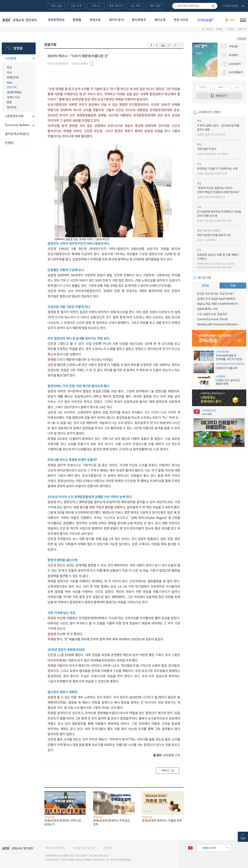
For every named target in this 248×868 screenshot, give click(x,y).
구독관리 (242, 39)
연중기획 (242, 29)
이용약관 (108, 848)
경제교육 (95, 20)
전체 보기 (233, 6)
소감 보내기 (235, 64)
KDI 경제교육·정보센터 (19, 20)
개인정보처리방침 (55, 848)
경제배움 (205, 20)
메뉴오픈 (33, 59)
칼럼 (9, 102)
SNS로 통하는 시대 (207, 309)
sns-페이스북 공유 (157, 45)
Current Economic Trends (212, 319)
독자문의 (233, 55)
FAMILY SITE (209, 848)
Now (10, 82)
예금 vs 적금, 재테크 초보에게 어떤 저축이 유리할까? (219, 304)
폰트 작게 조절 (181, 45)
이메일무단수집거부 (84, 848)
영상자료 (12, 107)
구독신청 (233, 46)
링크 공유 (169, 45)
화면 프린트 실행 (163, 45)
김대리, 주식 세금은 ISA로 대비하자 (216, 299)
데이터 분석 (116, 20)
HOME (209, 29)
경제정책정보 (56, 20)
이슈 (9, 73)
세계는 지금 (13, 97)
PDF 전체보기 (236, 72)
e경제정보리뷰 (14, 116)
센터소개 (160, 20)
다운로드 (92, 64)
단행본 (9, 143)
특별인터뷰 (13, 77)
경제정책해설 (14, 92)
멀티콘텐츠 (139, 20)
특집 (9, 68)
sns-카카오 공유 (151, 45)
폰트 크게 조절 (175, 45)
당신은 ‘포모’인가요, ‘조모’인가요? (215, 294)
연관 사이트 (181, 20)
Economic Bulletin (17, 125)
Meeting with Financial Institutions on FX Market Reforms (219, 324)
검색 (213, 6)
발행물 (77, 20)
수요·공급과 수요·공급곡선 (212, 314)
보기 (237, 88)
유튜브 (190, 848)
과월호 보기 (221, 96)
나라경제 (230, 29)
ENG (232, 20)
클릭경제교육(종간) (17, 134)
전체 (233, 286)
